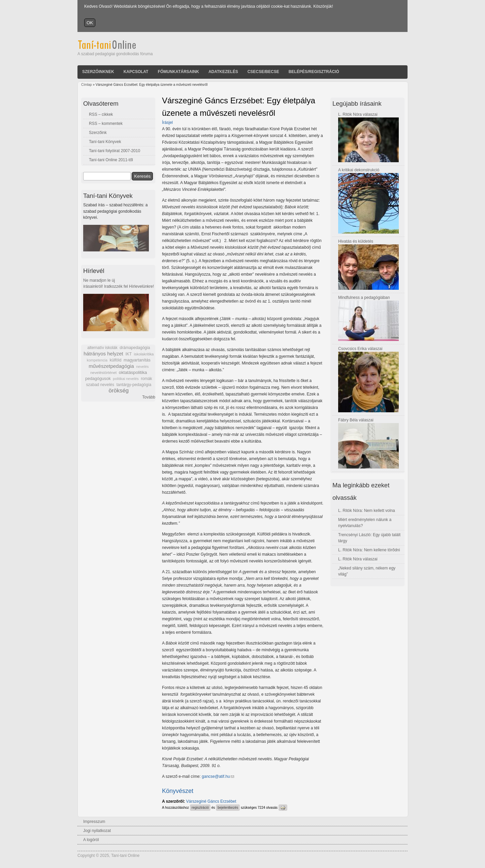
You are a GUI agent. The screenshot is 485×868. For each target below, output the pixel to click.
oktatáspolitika (133, 372)
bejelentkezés (228, 808)
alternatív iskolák (102, 348)
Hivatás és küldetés (356, 241)
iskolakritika (144, 354)
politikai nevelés (126, 379)
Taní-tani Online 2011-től (111, 160)
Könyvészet (178, 791)
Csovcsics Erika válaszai (360, 349)
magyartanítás (137, 360)
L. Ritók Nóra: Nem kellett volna (367, 511)
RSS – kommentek (106, 124)
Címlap (87, 85)
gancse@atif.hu (218, 776)
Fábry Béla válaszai (356, 420)
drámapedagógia (135, 348)
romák (146, 379)
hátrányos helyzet (103, 354)
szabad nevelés (100, 385)
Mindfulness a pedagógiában (364, 298)
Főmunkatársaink (178, 72)
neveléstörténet (103, 373)
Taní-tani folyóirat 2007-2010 (115, 151)
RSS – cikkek (101, 114)
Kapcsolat (136, 72)
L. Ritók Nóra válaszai (358, 114)
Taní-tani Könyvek (105, 142)
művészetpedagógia (111, 366)
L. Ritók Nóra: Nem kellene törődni (369, 550)
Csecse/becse (263, 72)
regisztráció (200, 808)
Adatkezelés (223, 72)
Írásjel (167, 123)
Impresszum (94, 822)
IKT (128, 354)
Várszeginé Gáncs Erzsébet (211, 801)
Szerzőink (98, 133)
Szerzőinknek (98, 72)
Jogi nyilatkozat (97, 831)
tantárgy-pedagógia (134, 385)
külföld (116, 360)
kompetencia (97, 360)
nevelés (142, 367)
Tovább (149, 397)
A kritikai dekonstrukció (359, 170)
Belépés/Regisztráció (314, 72)
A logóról (91, 840)
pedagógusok (98, 379)
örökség (119, 391)
